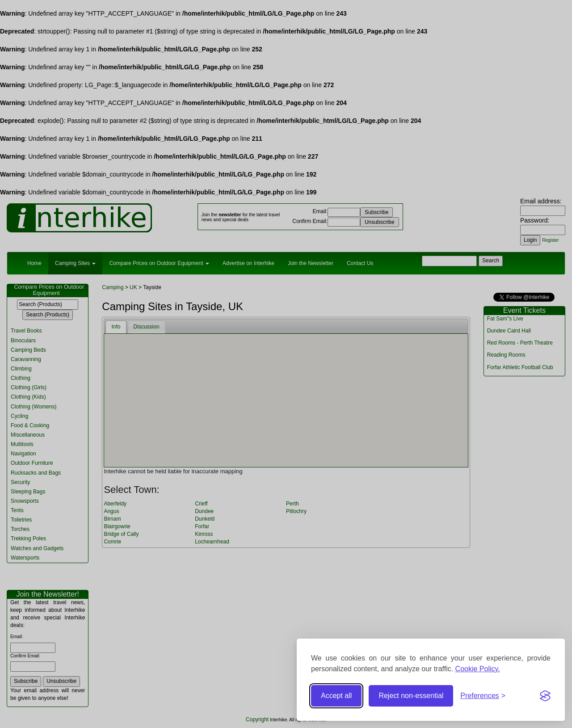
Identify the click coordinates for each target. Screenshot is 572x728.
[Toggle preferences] (483, 696)
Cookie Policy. (478, 669)
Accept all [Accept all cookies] (336, 696)
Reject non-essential (411, 696)
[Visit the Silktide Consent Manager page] (545, 696)
